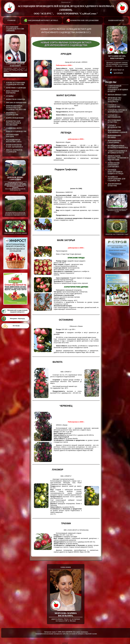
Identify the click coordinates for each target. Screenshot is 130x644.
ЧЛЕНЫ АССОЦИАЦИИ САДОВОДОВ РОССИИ (15, 84)
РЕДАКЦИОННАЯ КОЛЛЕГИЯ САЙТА (14, 141)
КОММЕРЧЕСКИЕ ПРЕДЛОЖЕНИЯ (83, 20)
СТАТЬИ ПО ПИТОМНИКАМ (114, 116)
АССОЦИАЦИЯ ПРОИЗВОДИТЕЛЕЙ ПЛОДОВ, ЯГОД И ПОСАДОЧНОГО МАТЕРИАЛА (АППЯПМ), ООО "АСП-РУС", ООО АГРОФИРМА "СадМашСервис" (66, 10)
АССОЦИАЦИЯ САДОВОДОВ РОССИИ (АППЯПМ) (15, 29)
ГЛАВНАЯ (11, 20)
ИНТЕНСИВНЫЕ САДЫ (117, 95)
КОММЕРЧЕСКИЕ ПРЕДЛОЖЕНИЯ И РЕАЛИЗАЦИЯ (13, 123)
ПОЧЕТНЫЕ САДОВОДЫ (16, 88)
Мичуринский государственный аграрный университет (17, 311)
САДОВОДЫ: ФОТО (14, 128)
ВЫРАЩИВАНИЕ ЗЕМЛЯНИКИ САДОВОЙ (117, 131)
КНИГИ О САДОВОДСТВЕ (16, 131)
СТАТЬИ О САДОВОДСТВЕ (114, 106)
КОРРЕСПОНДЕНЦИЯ (15, 118)
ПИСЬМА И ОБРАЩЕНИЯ (16, 103)
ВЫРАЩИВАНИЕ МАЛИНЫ (114, 137)
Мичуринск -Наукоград (17, 319)
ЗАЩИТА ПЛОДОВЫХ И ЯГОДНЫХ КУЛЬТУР (117, 152)
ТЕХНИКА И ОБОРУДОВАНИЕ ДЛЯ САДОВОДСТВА (116, 179)
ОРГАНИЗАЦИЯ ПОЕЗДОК (12, 136)
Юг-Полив (16, 326)
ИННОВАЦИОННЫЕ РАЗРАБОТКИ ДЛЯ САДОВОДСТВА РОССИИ (16, 108)
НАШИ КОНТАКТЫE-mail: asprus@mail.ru (14, 146)
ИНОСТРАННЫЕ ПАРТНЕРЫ (13, 92)
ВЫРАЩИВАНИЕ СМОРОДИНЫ (114, 142)
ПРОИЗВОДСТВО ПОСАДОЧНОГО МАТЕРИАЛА (114, 100)
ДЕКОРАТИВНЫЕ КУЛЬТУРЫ (115, 185)
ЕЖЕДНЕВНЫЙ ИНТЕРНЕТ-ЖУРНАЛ (41, 20)
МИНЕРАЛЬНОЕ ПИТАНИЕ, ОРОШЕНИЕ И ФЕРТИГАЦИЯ (118, 158)
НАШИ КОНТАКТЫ (116, 20)
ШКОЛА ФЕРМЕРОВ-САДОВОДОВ (14, 151)
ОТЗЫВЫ (10, 96)
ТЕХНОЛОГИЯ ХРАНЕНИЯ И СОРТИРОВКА (113, 165)
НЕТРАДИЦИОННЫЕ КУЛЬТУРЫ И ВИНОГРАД (118, 147)
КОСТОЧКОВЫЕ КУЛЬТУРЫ (114, 121)
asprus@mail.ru (15, 190)
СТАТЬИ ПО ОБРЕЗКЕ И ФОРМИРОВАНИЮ (117, 111)
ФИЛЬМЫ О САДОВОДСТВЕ (12, 114)
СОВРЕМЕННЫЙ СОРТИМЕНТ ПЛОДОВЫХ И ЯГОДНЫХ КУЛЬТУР (118, 89)
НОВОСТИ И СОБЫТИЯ (16, 99)
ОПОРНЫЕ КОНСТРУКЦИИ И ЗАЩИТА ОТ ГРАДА (115, 172)
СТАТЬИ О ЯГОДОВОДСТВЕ (114, 126)
